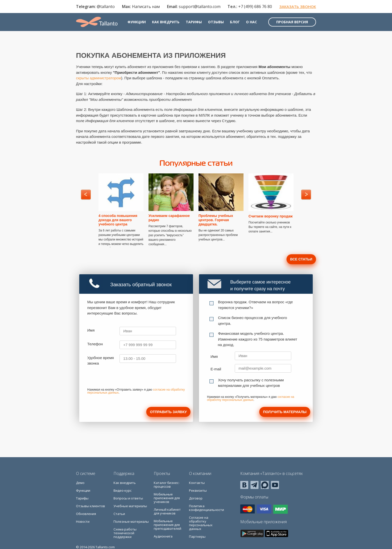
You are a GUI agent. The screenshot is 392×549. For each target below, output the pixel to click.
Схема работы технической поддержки (125, 533)
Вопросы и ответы (128, 498)
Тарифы (194, 22)
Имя (91, 330)
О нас (251, 22)
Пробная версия (292, 22)
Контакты (197, 483)
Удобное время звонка (100, 361)
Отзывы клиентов (90, 506)
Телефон (95, 344)
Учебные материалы (130, 506)
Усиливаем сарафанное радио (169, 218)
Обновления (86, 514)
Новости (83, 521)
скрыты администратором (98, 78)
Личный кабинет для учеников (167, 511)
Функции (137, 22)
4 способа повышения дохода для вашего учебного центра (118, 220)
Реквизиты (198, 490)
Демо (80, 483)
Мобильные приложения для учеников (167, 498)
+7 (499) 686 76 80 (255, 7)
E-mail (216, 369)
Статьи (119, 514)
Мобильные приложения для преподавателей (167, 525)
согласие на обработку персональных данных (251, 398)
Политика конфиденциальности (206, 508)
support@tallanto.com (200, 7)
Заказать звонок (298, 7)
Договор (196, 498)
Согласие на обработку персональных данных (201, 523)
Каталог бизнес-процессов (167, 485)
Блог (235, 22)
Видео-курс (122, 490)
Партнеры (197, 536)
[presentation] (125, 379)
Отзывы (216, 22)
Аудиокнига (163, 536)
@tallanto (106, 7)
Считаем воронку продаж (270, 216)
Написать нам (146, 7)
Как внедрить (166, 22)
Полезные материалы (131, 521)
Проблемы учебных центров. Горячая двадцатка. (216, 220)
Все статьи (301, 259)
